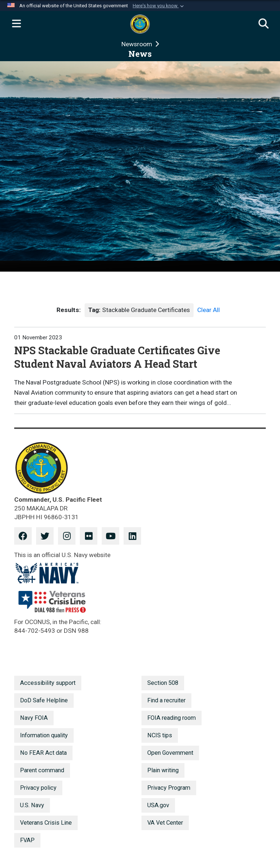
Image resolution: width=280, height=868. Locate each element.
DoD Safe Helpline (44, 700)
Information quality (44, 735)
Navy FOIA (34, 718)
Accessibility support (48, 683)
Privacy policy (38, 788)
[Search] (264, 24)
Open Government (170, 753)
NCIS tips (160, 735)
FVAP (27, 840)
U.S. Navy (32, 805)
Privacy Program (169, 788)
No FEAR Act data (43, 753)
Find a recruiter (166, 700)
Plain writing (163, 770)
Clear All (209, 310)
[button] (159, 6)
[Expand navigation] (16, 24)
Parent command (42, 770)
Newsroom (137, 44)
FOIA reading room (172, 718)
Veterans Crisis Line (46, 823)
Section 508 (163, 683)
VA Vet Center (165, 823)
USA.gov (158, 805)
